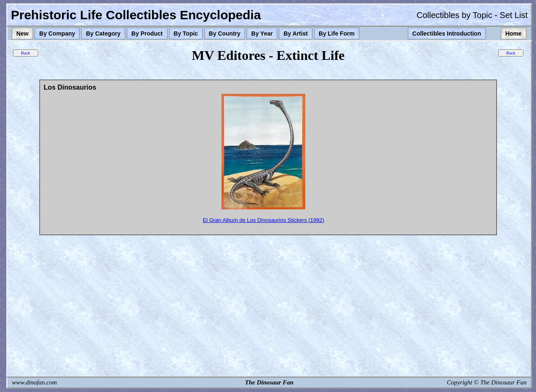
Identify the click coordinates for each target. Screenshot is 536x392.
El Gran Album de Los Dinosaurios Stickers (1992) (263, 220)
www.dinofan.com (35, 382)
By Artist (296, 34)
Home (514, 34)
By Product (147, 34)
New (22, 34)
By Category (103, 34)
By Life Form (337, 34)
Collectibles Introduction (447, 34)
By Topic (186, 34)
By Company (57, 34)
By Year (262, 34)
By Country (225, 34)
